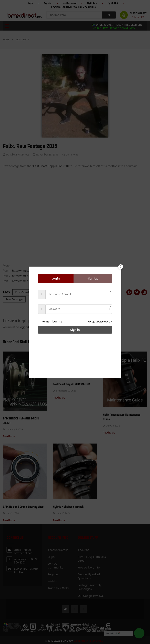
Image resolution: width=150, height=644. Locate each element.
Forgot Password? (100, 321)
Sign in (75, 330)
